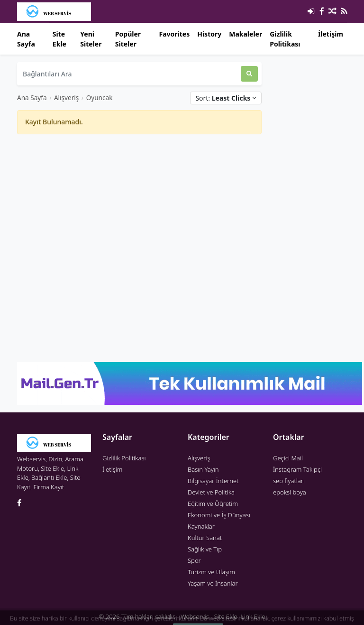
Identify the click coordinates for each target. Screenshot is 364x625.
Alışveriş (66, 98)
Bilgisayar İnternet (213, 481)
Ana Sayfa (26, 39)
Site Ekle (59, 39)
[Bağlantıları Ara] (129, 74)
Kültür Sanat (205, 538)
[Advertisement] (139, 208)
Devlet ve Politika (211, 492)
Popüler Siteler (128, 39)
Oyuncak (100, 98)
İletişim (331, 34)
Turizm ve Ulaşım (211, 572)
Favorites (174, 34)
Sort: (226, 98)
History (209, 34)
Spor (194, 560)
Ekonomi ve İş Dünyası (219, 515)
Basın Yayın (203, 469)
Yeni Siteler (91, 39)
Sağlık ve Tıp (205, 549)
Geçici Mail (288, 458)
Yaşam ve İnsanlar (213, 583)
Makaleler (246, 34)
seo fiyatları (289, 481)
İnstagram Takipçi (297, 469)
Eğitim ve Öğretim (213, 504)
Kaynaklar (201, 526)
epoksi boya (290, 492)
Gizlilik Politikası (285, 39)
